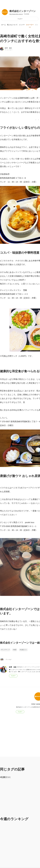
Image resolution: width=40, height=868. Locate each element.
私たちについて (12, 25)
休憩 (15, 650)
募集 (36, 25)
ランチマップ (6, 650)
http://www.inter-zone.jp (16, 14)
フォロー (20, 19)
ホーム (4, 25)
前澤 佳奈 (8, 48)
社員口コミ (24, 650)
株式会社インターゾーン (23, 11)
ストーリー (30, 25)
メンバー (22, 25)
